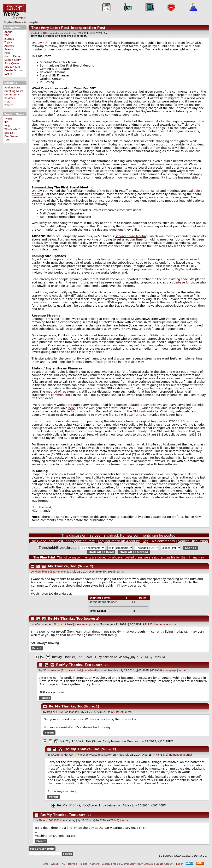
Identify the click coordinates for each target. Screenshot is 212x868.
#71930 (109, 572)
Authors (9, 46)
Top (146, 541)
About (8, 32)
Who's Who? (12, 129)
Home (45, 864)
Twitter (8, 119)
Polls (7, 53)
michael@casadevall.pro (78, 624)
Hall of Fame (12, 56)
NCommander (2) (45, 624)
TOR (7, 140)
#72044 (113, 820)
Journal (120, 572)
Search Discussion (193, 541)
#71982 (117, 712)
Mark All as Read (101, 552)
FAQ (7, 35)
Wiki (7, 126)
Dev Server (11, 136)
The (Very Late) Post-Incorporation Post (68, 28)
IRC (6, 122)
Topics (8, 42)
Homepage (161, 624)
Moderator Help (42, 849)
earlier (36, 263)
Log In (8, 74)
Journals (9, 39)
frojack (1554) (56, 712)
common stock (62, 395)
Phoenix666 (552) (46, 572)
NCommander (51, 33)
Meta (7, 102)
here (72, 408)
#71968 (156, 670)
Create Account (14, 70)
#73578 (162, 755)
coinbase (178, 282)
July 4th (42, 43)
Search (9, 49)
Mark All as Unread (134, 552)
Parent (37, 648)
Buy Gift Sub (12, 67)
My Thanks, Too (62, 566)
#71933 (148, 624)
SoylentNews (15, 11)
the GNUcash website (143, 411)
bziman (108, 657)
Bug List (9, 133)
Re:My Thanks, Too (65, 619)
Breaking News (14, 91)
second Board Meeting (131, 236)
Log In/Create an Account (119, 541)
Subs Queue (12, 63)
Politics (9, 105)
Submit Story (13, 60)
